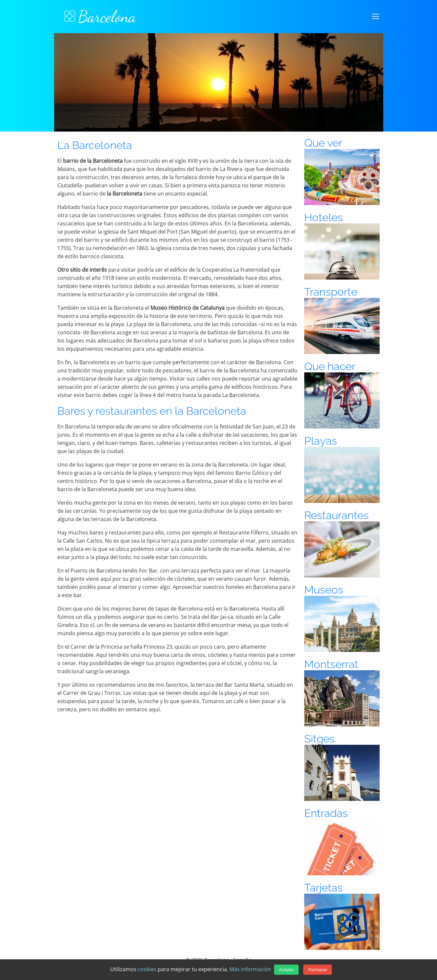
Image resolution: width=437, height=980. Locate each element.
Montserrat (331, 664)
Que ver (323, 143)
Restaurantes (337, 515)
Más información (250, 969)
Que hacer (330, 366)
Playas (321, 441)
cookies (147, 969)
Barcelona (100, 16)
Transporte (331, 292)
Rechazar (318, 970)
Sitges (319, 739)
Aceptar (287, 970)
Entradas (326, 813)
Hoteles (324, 217)
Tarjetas (323, 888)
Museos (324, 590)
